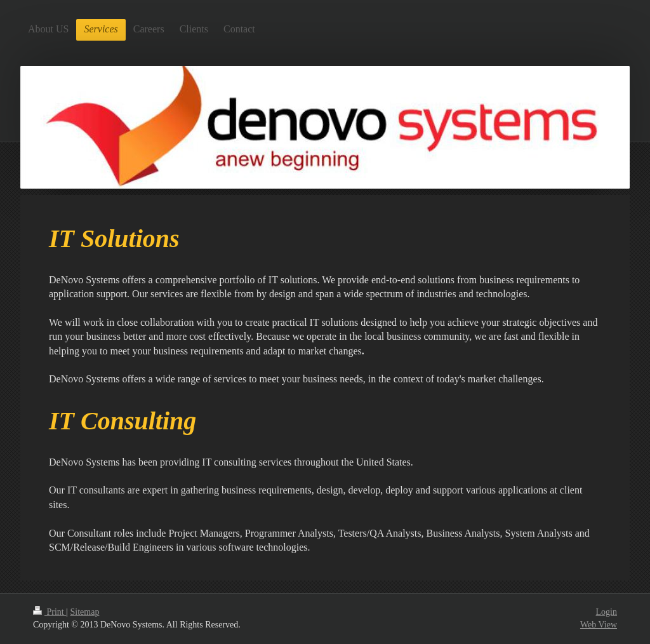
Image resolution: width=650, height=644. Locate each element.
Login (607, 612)
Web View (599, 625)
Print (50, 612)
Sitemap (85, 612)
